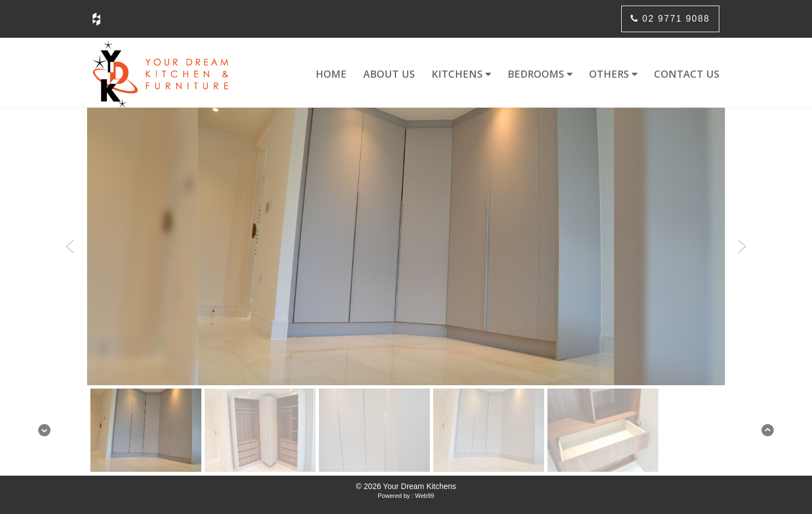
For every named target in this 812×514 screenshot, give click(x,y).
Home (331, 74)
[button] (70, 246)
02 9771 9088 (670, 19)
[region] (406, 291)
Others (613, 74)
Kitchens (461, 74)
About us (389, 74)
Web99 (425, 496)
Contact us (687, 74)
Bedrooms (540, 74)
